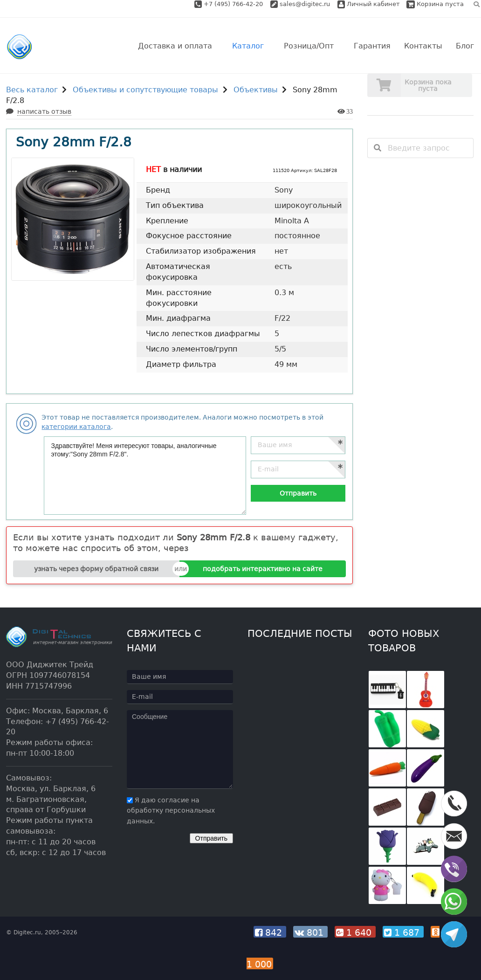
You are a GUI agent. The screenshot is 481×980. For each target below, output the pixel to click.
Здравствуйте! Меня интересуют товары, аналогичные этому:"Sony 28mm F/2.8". (145, 476)
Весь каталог (32, 90)
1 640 (355, 932)
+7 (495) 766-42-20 (234, 4)
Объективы (256, 90)
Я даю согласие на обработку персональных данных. (171, 811)
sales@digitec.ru (305, 4)
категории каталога (76, 427)
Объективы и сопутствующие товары (145, 90)
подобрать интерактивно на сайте (263, 569)
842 (270, 932)
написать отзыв (44, 111)
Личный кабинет (369, 4)
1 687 (403, 932)
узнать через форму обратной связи (96, 569)
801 (310, 932)
